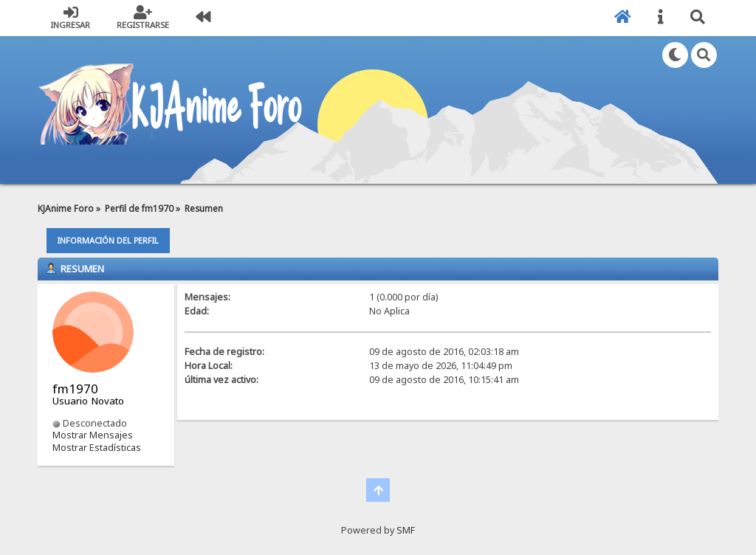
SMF (406, 530)
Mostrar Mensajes (93, 435)
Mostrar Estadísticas (97, 448)
